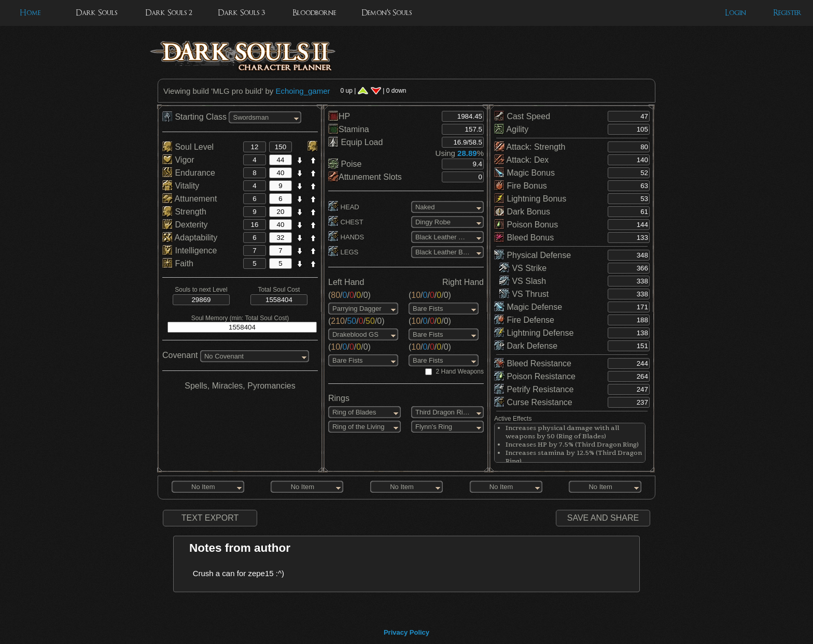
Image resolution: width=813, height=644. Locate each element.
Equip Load (355, 142)
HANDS (346, 237)
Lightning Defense (534, 333)
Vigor (178, 160)
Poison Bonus (526, 225)
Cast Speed (522, 116)
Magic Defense (528, 307)
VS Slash (523, 281)
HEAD (344, 207)
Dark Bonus (522, 212)
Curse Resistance (533, 402)
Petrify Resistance (534, 389)
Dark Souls (96, 13)
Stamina (349, 129)
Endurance (189, 173)
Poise (345, 164)
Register (787, 13)
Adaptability (190, 238)
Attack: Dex (521, 160)
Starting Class (195, 117)
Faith (178, 263)
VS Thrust (524, 294)
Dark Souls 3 (241, 13)
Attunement (190, 199)
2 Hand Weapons (460, 371)
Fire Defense (524, 320)
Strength (184, 212)
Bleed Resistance (533, 363)
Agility (511, 129)
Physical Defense (532, 255)
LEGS (343, 252)
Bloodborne (314, 13)
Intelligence (190, 251)
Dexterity (185, 225)
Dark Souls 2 (169, 13)
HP (339, 116)
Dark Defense (526, 346)
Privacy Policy (406, 632)
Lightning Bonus (530, 199)
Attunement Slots (365, 177)
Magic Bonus (524, 173)
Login (735, 13)
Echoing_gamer (303, 91)
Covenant (180, 355)
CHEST (346, 222)
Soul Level (188, 147)
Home (30, 13)
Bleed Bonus (524, 238)
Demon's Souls (387, 13)
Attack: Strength (530, 147)
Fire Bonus (521, 186)
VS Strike (523, 268)
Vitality (181, 186)
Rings (339, 398)
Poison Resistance (535, 376)
